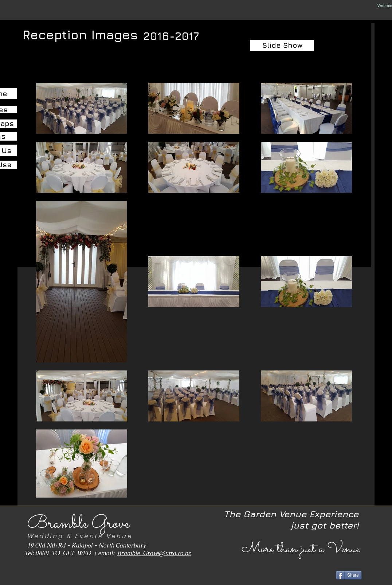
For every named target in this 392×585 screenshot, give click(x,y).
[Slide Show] (282, 45)
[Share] (349, 575)
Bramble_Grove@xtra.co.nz (154, 553)
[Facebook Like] (42, 574)
